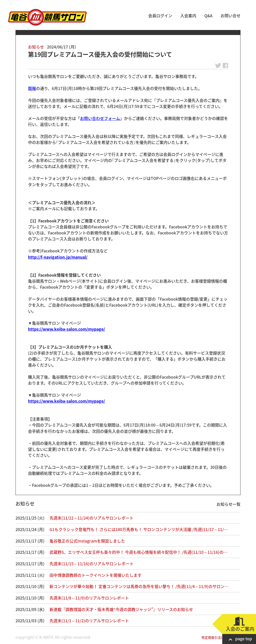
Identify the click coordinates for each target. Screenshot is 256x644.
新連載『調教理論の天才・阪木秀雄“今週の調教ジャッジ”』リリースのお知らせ (121, 609)
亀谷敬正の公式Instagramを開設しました (87, 541)
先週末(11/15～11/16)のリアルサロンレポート (91, 564)
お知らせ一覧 (228, 504)
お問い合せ (230, 15)
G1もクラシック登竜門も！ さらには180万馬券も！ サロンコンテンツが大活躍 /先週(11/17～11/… (139, 529)
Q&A (208, 15)
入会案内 (188, 15)
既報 (32, 88)
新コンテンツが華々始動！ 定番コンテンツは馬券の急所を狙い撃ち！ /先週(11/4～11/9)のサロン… (139, 586)
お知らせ (36, 47)
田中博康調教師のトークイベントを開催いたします (95, 575)
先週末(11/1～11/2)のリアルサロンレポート (89, 621)
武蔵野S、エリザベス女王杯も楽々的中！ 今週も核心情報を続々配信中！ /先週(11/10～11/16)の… (138, 552)
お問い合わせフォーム (100, 118)
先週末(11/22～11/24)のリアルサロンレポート (91, 518)
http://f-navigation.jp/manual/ (58, 257)
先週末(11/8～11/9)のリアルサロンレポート (89, 598)
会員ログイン (160, 15)
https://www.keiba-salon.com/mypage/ (66, 329)
